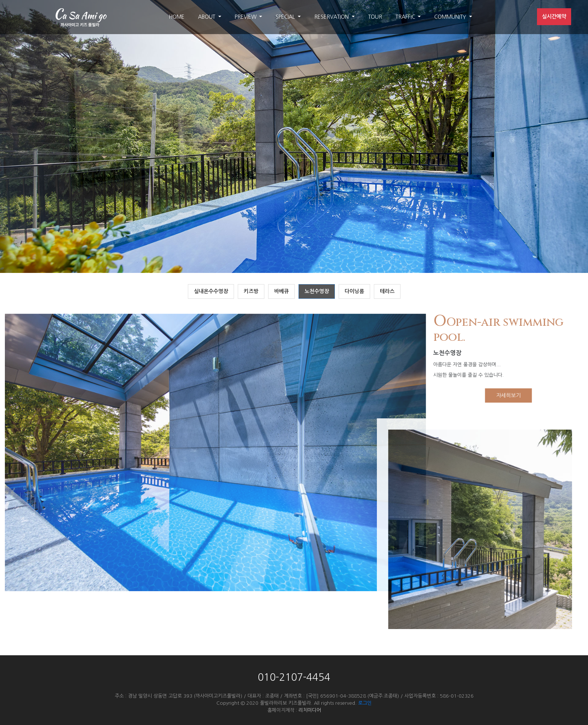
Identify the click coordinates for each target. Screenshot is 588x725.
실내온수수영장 (211, 291)
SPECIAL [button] (286, 17)
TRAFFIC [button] (406, 17)
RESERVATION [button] (332, 17)
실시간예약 (554, 16)
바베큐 (281, 291)
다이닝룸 (354, 291)
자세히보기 (512, 395)
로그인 (365, 703)
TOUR (375, 17)
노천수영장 (317, 291)
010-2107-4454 (294, 677)
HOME (177, 17)
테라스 (387, 291)
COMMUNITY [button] (451, 17)
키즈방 (251, 291)
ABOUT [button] (207, 17)
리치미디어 (310, 710)
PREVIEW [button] (246, 17)
